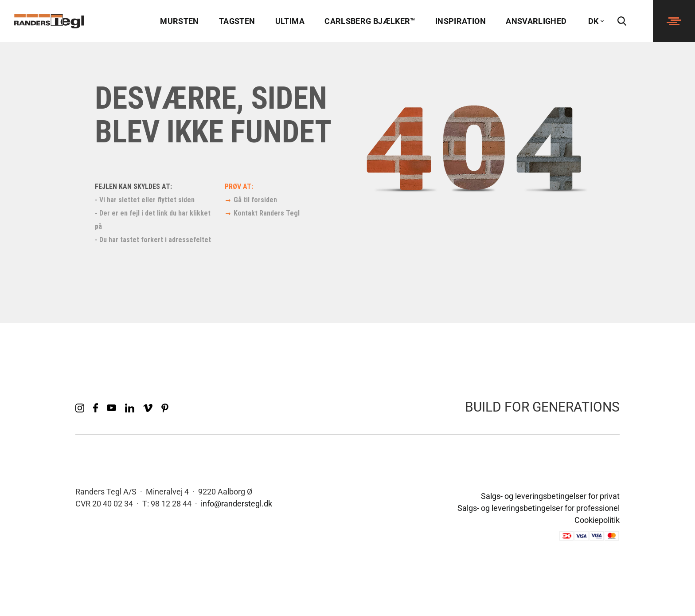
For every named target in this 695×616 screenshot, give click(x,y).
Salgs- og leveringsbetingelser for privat (550, 496)
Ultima (290, 21)
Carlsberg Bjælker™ (370, 21)
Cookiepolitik (597, 520)
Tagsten (237, 21)
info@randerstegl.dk (236, 504)
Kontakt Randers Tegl (267, 213)
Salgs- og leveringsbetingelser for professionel (539, 508)
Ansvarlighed (536, 21)
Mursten (180, 21)
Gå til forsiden (255, 200)
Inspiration (461, 21)
